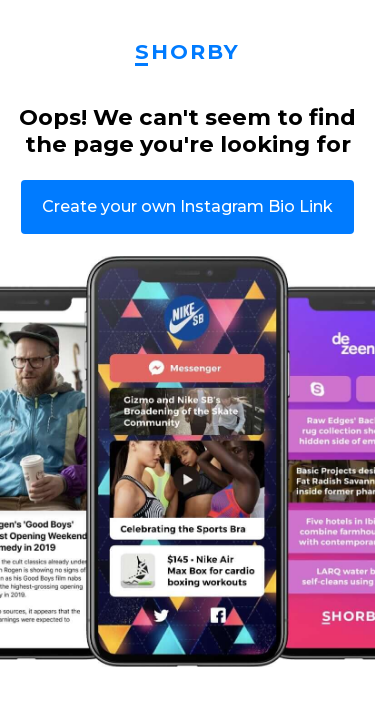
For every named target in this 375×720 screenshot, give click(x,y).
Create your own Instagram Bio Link (187, 206)
